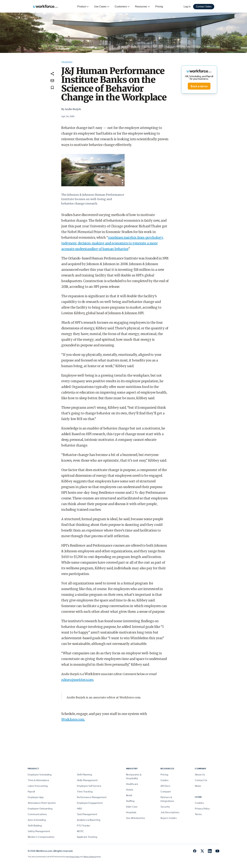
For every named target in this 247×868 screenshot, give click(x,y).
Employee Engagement (90, 803)
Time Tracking (85, 792)
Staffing (130, 801)
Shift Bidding (35, 826)
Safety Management (39, 831)
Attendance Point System (42, 803)
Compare (166, 792)
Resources (143, 7)
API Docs (165, 786)
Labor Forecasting (38, 786)
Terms (198, 814)
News (198, 786)
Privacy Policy (202, 809)
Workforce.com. (73, 719)
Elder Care (132, 807)
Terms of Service (90, 857)
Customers (122, 7)
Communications (37, 814)
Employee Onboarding (40, 809)
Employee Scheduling (40, 775)
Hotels (130, 790)
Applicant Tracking (87, 837)
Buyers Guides (169, 818)
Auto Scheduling (37, 820)
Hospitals (131, 812)
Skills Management (87, 780)
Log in (187, 7)
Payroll (31, 792)
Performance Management (92, 797)
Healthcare (132, 784)
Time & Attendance (38, 780)
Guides (165, 780)
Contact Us (201, 780)
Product (83, 7)
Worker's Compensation (41, 837)
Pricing (159, 7)
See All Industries (136, 818)
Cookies (199, 803)
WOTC (80, 831)
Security (165, 807)
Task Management (87, 814)
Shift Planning (84, 775)
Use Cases (102, 7)
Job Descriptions (170, 812)
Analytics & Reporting (89, 820)
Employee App (36, 797)
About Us (200, 775)
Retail (129, 795)
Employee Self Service (89, 786)
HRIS (79, 809)
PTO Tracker (84, 826)
